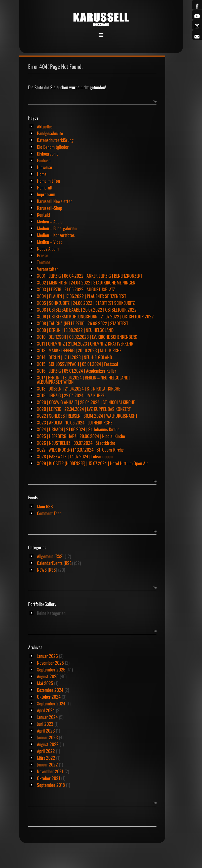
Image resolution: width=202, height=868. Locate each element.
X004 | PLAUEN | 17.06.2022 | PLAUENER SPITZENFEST (82, 296)
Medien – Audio (50, 221)
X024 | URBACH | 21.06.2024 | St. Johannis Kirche (78, 429)
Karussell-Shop (50, 208)
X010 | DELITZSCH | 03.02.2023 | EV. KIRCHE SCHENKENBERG (87, 337)
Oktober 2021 (49, 778)
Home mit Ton (48, 181)
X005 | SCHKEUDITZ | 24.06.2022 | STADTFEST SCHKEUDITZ (86, 303)
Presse (43, 255)
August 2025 (48, 676)
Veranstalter (48, 269)
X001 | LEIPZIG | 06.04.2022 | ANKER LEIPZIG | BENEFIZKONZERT (90, 276)
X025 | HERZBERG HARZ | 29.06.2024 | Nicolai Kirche (81, 436)
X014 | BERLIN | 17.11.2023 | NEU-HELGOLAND (74, 357)
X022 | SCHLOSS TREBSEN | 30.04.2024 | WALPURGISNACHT (87, 416)
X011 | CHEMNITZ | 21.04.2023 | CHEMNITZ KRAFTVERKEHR (85, 344)
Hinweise (45, 167)
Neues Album (48, 249)
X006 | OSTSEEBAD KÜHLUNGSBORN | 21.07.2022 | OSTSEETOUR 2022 (95, 316)
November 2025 (50, 663)
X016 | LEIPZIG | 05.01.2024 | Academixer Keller (77, 371)
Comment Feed (49, 513)
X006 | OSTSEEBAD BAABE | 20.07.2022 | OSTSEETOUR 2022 (87, 310)
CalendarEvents (50, 563)
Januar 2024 (47, 717)
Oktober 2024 (49, 697)
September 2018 (51, 785)
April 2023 (46, 731)
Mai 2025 (45, 683)
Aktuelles (45, 126)
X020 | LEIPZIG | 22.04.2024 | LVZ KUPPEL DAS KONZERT (84, 409)
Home (42, 174)
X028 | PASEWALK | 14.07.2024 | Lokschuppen (75, 456)
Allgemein (45, 556)
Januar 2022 (47, 764)
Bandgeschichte (50, 133)
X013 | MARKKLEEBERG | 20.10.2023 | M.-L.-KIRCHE (79, 350)
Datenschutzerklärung (55, 140)
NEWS (42, 570)
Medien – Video (50, 242)
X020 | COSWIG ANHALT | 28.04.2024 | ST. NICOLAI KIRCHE (86, 402)
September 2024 (51, 703)
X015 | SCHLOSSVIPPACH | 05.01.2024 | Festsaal (77, 364)
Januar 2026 (47, 656)
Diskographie (48, 154)
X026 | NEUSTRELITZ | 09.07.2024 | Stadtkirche (76, 443)
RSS (59, 556)
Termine (44, 262)
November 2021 (50, 771)
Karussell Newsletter (54, 201)
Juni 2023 (45, 724)
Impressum (46, 194)
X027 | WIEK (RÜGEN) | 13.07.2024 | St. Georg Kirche (80, 450)
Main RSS (45, 506)
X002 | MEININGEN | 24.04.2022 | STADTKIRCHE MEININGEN (86, 282)
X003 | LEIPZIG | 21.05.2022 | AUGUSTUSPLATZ (76, 289)
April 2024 (46, 710)
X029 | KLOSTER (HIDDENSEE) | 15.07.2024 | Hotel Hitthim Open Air (92, 463)
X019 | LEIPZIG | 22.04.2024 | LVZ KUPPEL (72, 395)
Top (155, 101)
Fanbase (44, 160)
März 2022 (46, 758)
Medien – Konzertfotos (56, 235)
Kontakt (44, 215)
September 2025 (51, 669)
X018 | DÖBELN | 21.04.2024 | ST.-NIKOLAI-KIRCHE (78, 389)
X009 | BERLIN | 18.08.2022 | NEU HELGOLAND (75, 330)
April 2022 (46, 751)
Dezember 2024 (50, 690)
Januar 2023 (47, 737)
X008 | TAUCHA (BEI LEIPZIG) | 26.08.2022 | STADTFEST (83, 323)
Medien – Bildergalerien (57, 228)
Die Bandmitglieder (53, 147)
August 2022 (48, 744)
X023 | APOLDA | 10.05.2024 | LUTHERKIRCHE (75, 422)
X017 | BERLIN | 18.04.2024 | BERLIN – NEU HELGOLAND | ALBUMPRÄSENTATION (84, 380)
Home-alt (45, 187)
